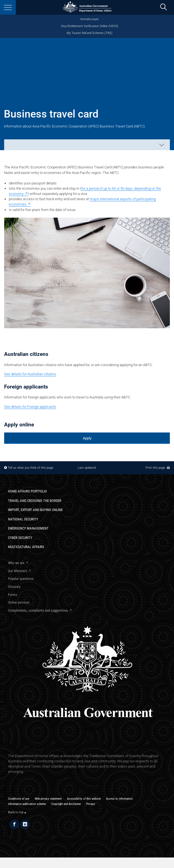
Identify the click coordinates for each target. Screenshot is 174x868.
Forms (13, 595)
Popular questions (21, 579)
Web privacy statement (48, 799)
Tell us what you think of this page (31, 468)
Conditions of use (19, 799)
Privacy (91, 804)
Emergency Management (28, 528)
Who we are (16, 563)
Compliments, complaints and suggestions (38, 610)
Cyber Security (20, 538)
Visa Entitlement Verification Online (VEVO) (89, 26)
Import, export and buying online (35, 510)
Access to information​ (119, 799)
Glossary (14, 587)
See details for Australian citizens (30, 374)
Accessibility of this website (84, 799)
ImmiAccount (89, 19)
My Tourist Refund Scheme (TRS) (89, 33)
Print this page (158, 468)
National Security (23, 519)
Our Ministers (18, 571)
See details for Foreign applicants (30, 407)
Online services (19, 602)
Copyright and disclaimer (66, 804)
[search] (163, 7)
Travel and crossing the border (35, 501)
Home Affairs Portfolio (27, 491)
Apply (87, 438)
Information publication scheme (27, 804)
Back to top (17, 812)
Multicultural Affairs (26, 547)
